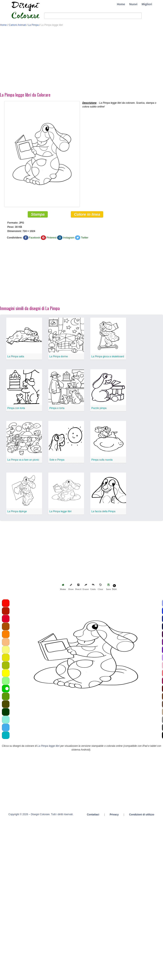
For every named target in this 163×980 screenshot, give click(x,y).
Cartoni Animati (17, 25)
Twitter (85, 238)
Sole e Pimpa (57, 460)
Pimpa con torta (16, 409)
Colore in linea (87, 215)
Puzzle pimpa (99, 409)
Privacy (114, 815)
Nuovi (133, 4)
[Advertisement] (63, 60)
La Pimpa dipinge (17, 512)
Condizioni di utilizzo (142, 815)
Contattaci (93, 815)
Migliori (147, 4)
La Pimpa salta (16, 357)
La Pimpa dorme (59, 357)
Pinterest (52, 238)
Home (121, 4)
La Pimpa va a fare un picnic (23, 460)
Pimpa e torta (57, 409)
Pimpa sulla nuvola (102, 460)
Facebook (35, 238)
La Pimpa (33, 25)
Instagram (69, 238)
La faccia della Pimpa (103, 512)
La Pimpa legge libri (60, 512)
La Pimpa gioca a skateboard (108, 357)
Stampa (38, 215)
